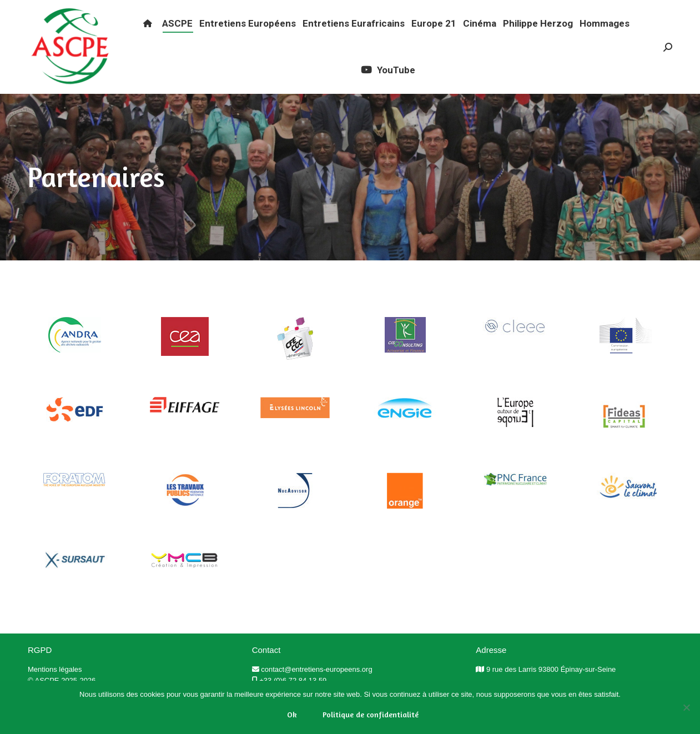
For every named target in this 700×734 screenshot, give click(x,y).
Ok (292, 714)
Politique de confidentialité (371, 714)
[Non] (686, 707)
